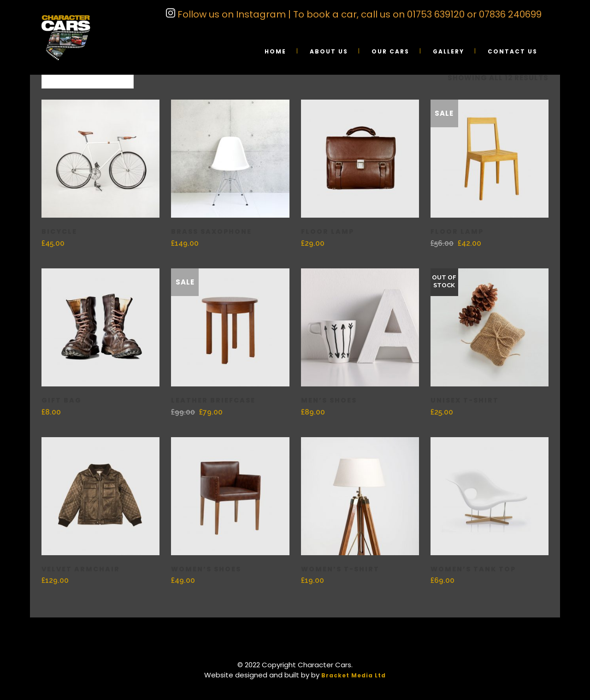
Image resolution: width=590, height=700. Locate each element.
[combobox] (88, 78)
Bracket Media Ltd (354, 675)
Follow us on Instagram (230, 14)
